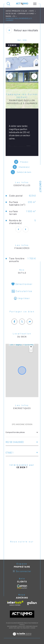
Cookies (33, 628)
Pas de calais (11, 14)
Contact (40, 187)
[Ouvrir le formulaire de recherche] (8, 4)
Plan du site (21, 626)
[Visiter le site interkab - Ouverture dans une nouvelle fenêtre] (15, 603)
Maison (8, 16)
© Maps (18, 345)
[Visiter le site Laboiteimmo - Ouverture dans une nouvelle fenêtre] (22, 637)
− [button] (31, 351)
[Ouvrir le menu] (35, 4)
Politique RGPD (25, 628)
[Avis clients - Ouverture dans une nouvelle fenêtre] (22, 587)
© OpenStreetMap (28, 345)
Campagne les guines (26, 14)
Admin (11, 628)
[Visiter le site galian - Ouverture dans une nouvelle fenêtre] (32, 603)
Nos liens (16, 628)
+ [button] (31, 347)
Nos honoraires (12, 626)
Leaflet (11, 345)
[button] (34, 76)
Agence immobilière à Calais (16, 11)
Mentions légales (31, 626)
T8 (14, 16)
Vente (32, 11)
